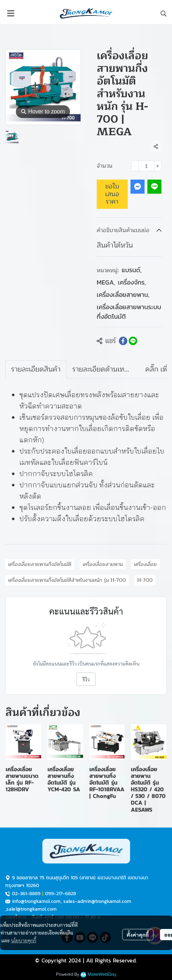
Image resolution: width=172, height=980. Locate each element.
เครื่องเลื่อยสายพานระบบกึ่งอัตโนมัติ (129, 312)
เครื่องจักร (132, 282)
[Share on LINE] (133, 341)
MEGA (106, 282)
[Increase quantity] (158, 166)
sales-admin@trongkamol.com (97, 901)
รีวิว (86, 679)
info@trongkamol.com (36, 901)
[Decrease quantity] (135, 166)
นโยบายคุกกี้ (24, 940)
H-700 (145, 580)
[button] (164, 13)
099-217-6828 (60, 894)
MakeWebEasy (102, 975)
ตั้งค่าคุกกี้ (138, 935)
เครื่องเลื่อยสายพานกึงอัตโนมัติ (40, 564)
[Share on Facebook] (123, 341)
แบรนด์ (132, 270)
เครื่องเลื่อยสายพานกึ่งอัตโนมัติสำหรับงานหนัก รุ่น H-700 (67, 580)
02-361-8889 (26, 894)
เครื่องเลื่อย (145, 564)
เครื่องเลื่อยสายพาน (123, 295)
